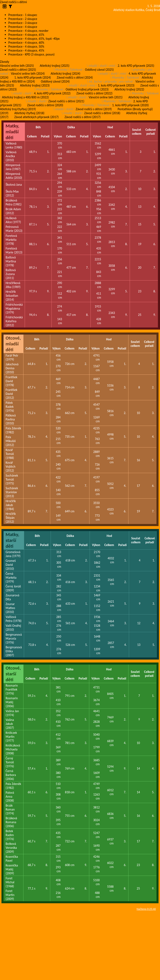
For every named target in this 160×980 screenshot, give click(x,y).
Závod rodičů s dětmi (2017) (82, 117)
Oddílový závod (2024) (55, 81)
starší (103, 66)
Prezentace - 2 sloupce (23, 19)
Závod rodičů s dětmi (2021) (66, 101)
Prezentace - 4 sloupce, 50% (26, 46)
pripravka (139, 70)
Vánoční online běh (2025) (17, 66)
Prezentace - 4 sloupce (23, 27)
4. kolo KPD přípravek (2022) (52, 93)
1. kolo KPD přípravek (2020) (130, 105)
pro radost (126, 81)
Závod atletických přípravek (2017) (36, 117)
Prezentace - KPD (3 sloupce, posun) (31, 54)
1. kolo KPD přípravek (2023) (116, 85)
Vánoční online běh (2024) (28, 74)
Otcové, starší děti (13, 674)
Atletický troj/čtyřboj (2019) (18, 109)
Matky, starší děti (12, 540)
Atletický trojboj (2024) (65, 74)
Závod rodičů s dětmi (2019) (94, 109)
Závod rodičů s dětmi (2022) (94, 93)
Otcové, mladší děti (13, 344)
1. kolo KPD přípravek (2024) (33, 77)
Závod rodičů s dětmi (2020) (45, 105)
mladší (93, 66)
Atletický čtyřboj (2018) (29, 113)
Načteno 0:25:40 (146, 909)
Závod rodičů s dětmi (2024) (75, 77)
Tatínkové (76, 70)
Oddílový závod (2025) (100, 70)
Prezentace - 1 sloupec (23, 15)
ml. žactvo (96, 81)
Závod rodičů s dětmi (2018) (102, 113)
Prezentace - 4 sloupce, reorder (28, 31)
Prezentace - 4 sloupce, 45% (26, 50)
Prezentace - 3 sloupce (23, 23)
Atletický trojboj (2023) (35, 85)
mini (112, 66)
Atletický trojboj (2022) (129, 89)
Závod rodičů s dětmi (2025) (18, 70)
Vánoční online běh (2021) (106, 97)
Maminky (61, 70)
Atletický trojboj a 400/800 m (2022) (25, 97)
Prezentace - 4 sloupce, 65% (26, 35)
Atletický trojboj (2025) (55, 66)
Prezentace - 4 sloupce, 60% (26, 43)
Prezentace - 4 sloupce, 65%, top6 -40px (34, 39)
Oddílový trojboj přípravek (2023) (87, 89)
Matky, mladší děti (12, 132)
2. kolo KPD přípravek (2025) (136, 66)
